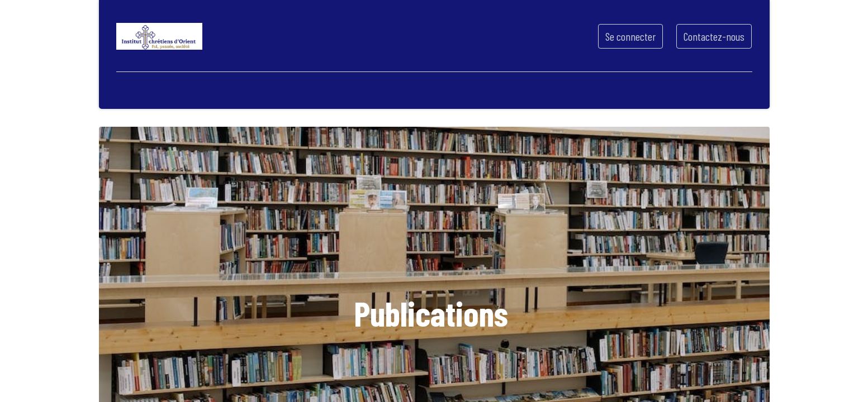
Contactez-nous (714, 36)
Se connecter (630, 36)
